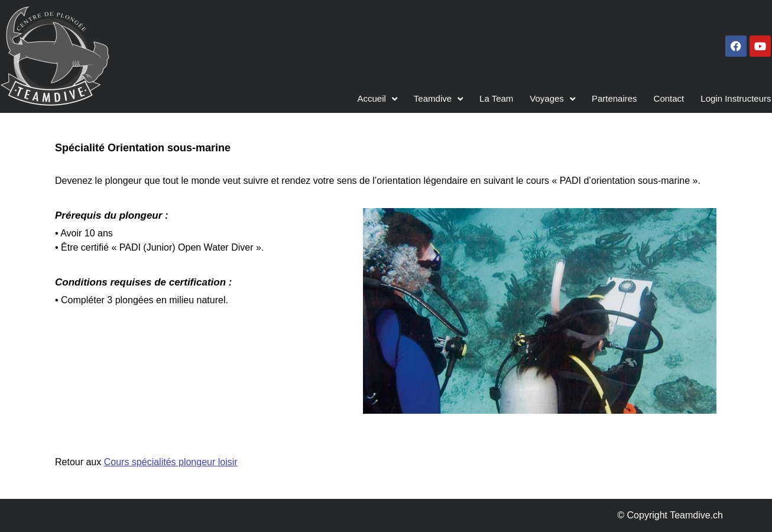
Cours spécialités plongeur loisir (171, 462)
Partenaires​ (614, 98)
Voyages (552, 99)
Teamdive (438, 99)
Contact (669, 98)
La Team (496, 98)
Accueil (377, 99)
